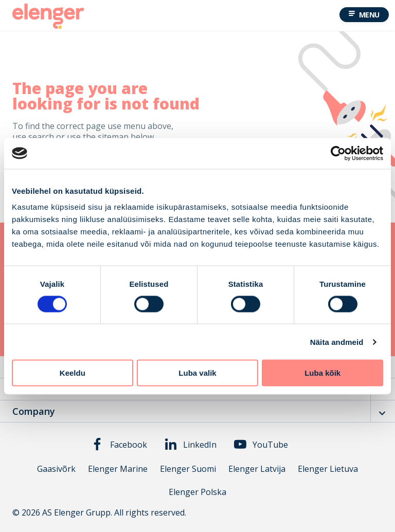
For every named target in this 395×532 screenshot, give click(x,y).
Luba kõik (322, 373)
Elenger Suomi (188, 469)
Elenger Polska (197, 492)
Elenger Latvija (257, 469)
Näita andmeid (337, 342)
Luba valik (197, 373)
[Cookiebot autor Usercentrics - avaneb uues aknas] (338, 153)
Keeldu (73, 373)
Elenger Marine (118, 469)
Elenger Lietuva (328, 469)
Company (34, 411)
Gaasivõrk (56, 469)
